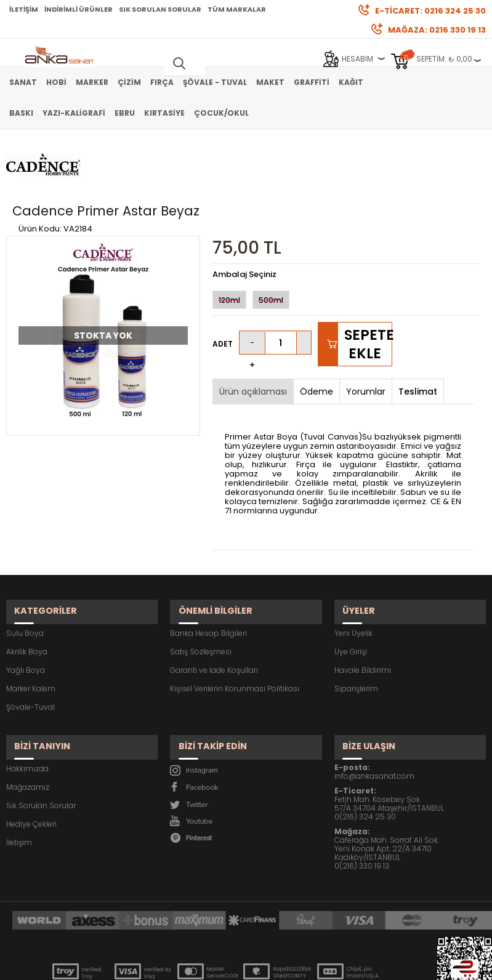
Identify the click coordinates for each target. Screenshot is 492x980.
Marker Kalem (31, 634)
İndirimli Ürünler (79, 9)
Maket (270, 82)
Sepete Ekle (368, 300)
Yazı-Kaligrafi (74, 113)
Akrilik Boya (27, 597)
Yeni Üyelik (353, 578)
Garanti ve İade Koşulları (214, 615)
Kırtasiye (164, 113)
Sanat (23, 82)
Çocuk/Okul (221, 113)
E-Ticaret (209, 964)
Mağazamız (28, 722)
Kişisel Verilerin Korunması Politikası (235, 634)
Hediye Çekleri (31, 759)
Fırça (162, 82)
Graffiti (312, 82)
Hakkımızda (27, 703)
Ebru (125, 113)
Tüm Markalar (237, 9)
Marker (92, 82)
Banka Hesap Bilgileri (208, 578)
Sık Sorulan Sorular (160, 9)
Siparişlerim (356, 634)
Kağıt (351, 82)
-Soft (177, 964)
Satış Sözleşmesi (201, 597)
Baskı (21, 113)
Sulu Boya (25, 578)
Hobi (56, 82)
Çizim (129, 82)
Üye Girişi (351, 597)
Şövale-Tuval (30, 652)
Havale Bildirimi (363, 615)
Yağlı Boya (26, 615)
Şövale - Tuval (215, 82)
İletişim (24, 9)
